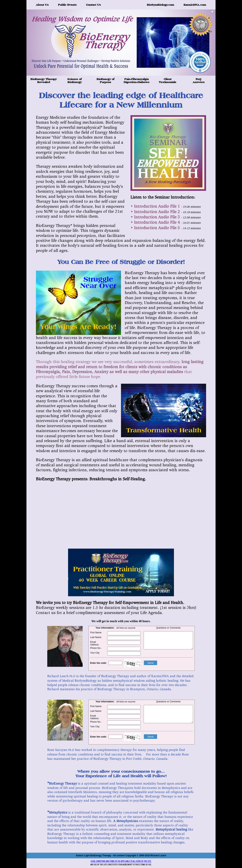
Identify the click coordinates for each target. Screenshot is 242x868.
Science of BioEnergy (74, 81)
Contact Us (93, 5)
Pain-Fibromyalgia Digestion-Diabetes (137, 81)
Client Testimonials (168, 81)
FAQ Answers (199, 81)
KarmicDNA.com (195, 5)
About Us (42, 5)
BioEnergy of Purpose (105, 81)
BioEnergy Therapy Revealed (44, 81)
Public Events (67, 5)
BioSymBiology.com (161, 5)
